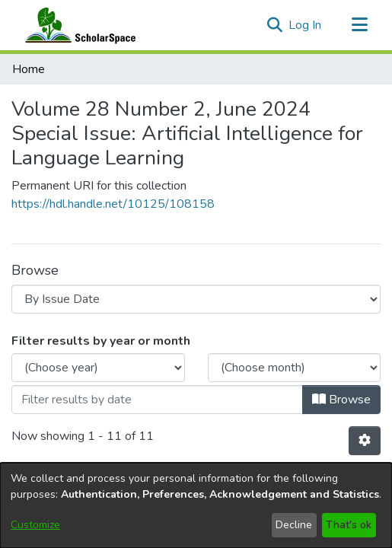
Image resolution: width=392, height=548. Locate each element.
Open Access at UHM (196, 318)
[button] (274, 25)
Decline (294, 525)
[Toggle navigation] (359, 25)
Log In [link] (306, 25)
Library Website (196, 336)
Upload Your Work (196, 300)
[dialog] (196, 505)
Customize (35, 525)
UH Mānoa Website (196, 355)
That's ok (349, 525)
